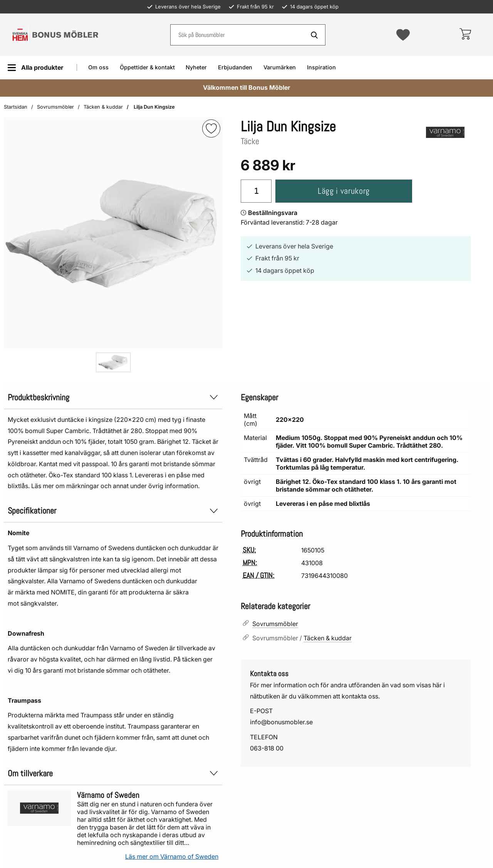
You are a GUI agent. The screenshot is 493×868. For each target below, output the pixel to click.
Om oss (98, 67)
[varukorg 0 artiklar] (465, 35)
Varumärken (280, 67)
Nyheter (196, 67)
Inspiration (321, 67)
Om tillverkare (113, 773)
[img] (211, 128)
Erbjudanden (235, 67)
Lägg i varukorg (344, 191)
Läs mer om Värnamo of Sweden (172, 856)
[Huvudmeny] (35, 68)
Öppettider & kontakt (147, 67)
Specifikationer (113, 511)
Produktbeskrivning (113, 397)
